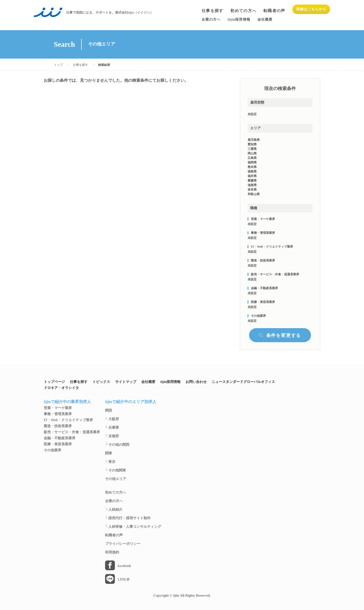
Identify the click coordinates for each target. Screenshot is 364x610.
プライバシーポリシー (123, 544)
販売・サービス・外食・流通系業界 (72, 432)
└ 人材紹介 (114, 510)
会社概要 (148, 382)
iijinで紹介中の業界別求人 (67, 402)
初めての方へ (243, 11)
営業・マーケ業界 (58, 408)
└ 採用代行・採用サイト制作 (128, 518)
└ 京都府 (112, 436)
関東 (109, 453)
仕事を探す (212, 11)
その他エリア (116, 479)
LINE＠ (124, 580)
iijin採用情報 (170, 382)
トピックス (101, 382)
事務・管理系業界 (58, 414)
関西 (109, 411)
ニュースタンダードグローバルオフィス (243, 382)
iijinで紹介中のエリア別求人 (131, 402)
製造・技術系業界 (58, 426)
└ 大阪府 (112, 419)
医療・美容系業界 (58, 444)
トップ (58, 65)
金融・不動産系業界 (60, 438)
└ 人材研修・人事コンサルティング (133, 527)
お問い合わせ (196, 382)
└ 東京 (110, 462)
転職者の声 (274, 11)
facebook (124, 566)
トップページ (54, 382)
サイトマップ (126, 382)
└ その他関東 (116, 470)
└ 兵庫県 (112, 428)
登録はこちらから (311, 9)
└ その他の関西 (117, 445)
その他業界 (53, 450)
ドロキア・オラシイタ (61, 388)
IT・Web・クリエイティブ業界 (68, 420)
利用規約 (112, 552)
